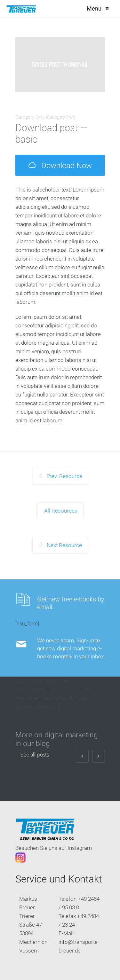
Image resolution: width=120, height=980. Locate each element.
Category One (30, 117)
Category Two (61, 117)
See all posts (35, 755)
